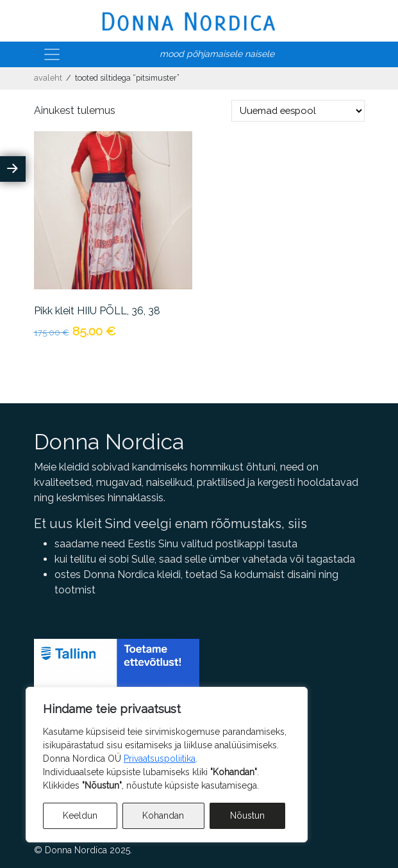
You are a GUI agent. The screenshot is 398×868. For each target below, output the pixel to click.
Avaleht (48, 78)
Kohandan (163, 816)
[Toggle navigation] (52, 54)
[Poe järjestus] (298, 111)
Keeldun (80, 816)
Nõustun (247, 816)
